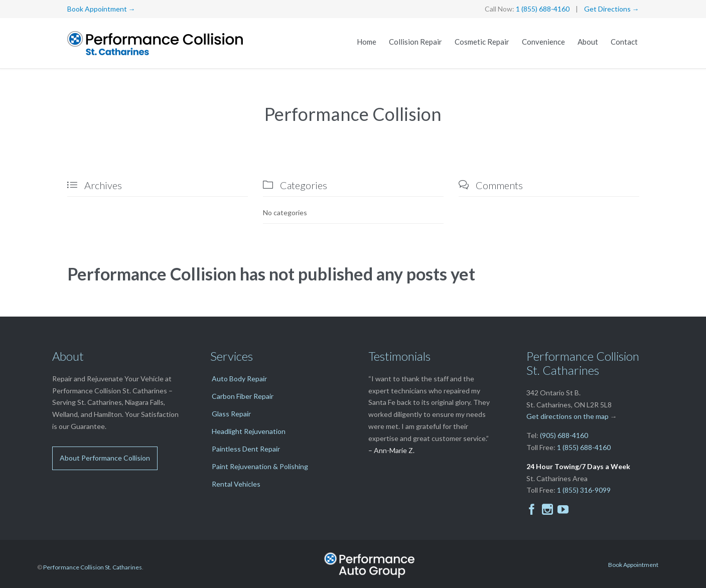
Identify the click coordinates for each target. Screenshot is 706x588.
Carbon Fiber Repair (243, 396)
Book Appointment (633, 565)
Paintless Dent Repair (246, 449)
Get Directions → (612, 9)
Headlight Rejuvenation (249, 431)
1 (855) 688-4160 (543, 9)
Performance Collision (353, 114)
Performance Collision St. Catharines (93, 567)
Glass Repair (231, 414)
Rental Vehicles (236, 484)
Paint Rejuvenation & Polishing (260, 466)
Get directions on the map (568, 416)
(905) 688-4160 (564, 435)
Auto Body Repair (239, 379)
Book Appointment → (101, 9)
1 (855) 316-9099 (584, 490)
